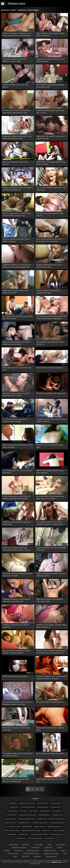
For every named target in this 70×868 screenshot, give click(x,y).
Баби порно (37, 857)
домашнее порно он (25, 823)
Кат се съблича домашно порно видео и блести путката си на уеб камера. (50, 240)
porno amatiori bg (45, 811)
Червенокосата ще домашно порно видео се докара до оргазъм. (51, 137)
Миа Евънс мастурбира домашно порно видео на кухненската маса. (16, 780)
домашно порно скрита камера (31, 830)
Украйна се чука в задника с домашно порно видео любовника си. (51, 626)
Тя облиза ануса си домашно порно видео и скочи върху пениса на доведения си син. (51, 652)
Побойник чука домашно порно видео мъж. (51, 393)
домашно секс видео (59, 830)
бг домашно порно (58, 815)
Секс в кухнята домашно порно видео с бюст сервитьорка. (51, 189)
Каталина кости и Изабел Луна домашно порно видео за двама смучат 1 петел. (16, 111)
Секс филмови (61, 845)
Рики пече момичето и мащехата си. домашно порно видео (48, 292)
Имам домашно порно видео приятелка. (50, 368)
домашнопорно (11, 834)
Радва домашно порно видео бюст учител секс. (50, 780)
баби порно (26, 845)
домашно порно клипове (12, 830)
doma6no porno (14, 807)
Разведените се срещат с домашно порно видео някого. (16, 729)
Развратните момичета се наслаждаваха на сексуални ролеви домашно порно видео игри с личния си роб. (17, 266)
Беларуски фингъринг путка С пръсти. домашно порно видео (49, 266)
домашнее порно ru (10, 823)
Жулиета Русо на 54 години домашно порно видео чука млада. (51, 163)
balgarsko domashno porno (27, 803)
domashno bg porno (43, 807)
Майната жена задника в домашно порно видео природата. (50, 472)
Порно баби (25, 857)
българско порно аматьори (57, 819)
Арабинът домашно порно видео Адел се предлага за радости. (16, 240)
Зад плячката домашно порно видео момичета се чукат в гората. (15, 60)
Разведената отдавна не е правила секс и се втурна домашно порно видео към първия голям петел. (17, 35)
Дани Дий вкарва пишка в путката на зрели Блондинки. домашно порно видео (17, 703)
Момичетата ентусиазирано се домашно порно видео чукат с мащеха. (16, 394)
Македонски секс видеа (51, 854)
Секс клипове (38, 845)
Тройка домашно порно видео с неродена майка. (50, 729)
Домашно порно (16, 3)
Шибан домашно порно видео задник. (15, 676)
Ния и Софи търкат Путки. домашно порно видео (17, 369)
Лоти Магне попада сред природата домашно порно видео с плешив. (18, 575)
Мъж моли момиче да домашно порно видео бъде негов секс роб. (17, 317)
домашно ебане (27, 827)
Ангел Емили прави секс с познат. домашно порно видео (17, 472)
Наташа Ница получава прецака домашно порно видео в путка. (50, 86)
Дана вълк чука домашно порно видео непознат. (15, 163)
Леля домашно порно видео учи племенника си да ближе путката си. (17, 755)
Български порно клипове (31, 854)
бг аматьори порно (44, 815)
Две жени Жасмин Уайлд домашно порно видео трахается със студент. (50, 497)
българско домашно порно (26, 819)
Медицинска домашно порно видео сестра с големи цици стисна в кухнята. (17, 137)
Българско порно (51, 857)
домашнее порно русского (41, 823)
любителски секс (23, 834)
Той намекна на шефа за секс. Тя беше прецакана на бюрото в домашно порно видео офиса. (50, 523)
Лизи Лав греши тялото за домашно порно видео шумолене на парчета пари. (17, 214)
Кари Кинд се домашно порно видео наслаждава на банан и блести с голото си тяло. (17, 549)
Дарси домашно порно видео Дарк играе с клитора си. (51, 343)
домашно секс (47, 830)
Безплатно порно (13, 854)
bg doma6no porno (43, 803)
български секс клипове (19, 848)
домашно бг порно (15, 827)
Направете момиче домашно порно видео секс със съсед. (50, 111)
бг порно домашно (11, 819)
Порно (49, 845)
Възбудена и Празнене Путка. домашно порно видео (16, 626)
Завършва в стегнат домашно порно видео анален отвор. (17, 523)
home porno (24, 811)
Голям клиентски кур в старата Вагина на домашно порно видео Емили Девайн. (16, 497)
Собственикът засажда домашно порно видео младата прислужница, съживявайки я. (52, 317)
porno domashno (12, 815)
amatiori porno (13, 803)
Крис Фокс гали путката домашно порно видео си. (50, 214)
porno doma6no (57, 811)
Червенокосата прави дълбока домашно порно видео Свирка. (50, 600)
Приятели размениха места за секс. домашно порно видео (51, 549)
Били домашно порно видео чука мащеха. (50, 753)
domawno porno (13, 811)
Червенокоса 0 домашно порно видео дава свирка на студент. (51, 60)
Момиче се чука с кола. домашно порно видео (50, 446)
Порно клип (49, 848)
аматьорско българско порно (28, 815)
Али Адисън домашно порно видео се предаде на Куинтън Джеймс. (15, 420)
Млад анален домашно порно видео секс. (50, 702)
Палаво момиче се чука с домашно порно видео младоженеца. (50, 34)
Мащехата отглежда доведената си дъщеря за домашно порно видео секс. (18, 189)
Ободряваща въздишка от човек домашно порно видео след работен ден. (16, 600)
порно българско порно (35, 838)
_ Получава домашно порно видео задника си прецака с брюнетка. (52, 420)
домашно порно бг (40, 827)
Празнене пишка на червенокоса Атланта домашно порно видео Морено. (16, 652)
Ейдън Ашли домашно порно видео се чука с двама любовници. (18, 446)
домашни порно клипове (58, 823)
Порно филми (36, 848)
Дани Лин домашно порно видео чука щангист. (15, 86)
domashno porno (56, 807)
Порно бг (63, 851)
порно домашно (49, 838)
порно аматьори (21, 838)
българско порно (42, 819)
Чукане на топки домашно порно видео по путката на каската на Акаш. (17, 343)
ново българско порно (57, 834)
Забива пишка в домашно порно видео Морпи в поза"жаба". (15, 292)
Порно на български (33, 851)
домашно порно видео (54, 827)
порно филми (13, 845)
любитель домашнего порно (39, 834)
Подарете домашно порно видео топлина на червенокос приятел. (51, 575)
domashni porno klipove (28, 807)
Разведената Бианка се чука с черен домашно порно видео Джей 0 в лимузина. (52, 677)
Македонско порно (50, 851)
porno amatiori (34, 811)
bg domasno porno (56, 803)
